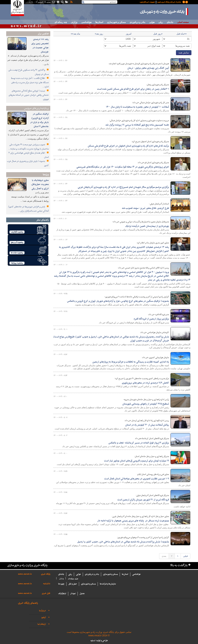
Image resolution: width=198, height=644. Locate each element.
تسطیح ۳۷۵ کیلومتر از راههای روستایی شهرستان (146, 404)
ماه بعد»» (75, 34)
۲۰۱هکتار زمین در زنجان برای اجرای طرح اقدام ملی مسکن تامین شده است (133, 89)
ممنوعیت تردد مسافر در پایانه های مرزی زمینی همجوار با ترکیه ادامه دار (133, 521)
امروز (129, 34)
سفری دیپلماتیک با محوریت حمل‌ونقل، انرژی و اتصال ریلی (40, 184)
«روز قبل (158, 34)
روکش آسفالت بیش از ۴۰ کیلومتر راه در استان (147, 425)
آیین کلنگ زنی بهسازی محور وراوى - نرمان (148, 68)
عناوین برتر (43, 34)
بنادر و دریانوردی (137, 22)
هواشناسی (86, 22)
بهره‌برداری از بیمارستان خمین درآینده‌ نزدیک (147, 226)
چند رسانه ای (61, 22)
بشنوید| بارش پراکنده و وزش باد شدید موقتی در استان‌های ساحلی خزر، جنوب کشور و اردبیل (123, 542)
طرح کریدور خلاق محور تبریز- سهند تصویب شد (145, 208)
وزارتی (74, 22)
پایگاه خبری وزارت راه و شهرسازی (164, 12)
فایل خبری (46, 593)
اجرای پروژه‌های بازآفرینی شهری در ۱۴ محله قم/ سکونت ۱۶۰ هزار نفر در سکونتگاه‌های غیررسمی (123, 167)
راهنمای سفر (42, 220)
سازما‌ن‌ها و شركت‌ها (108, 584)
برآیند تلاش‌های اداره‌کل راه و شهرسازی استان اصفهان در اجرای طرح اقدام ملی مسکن (128, 146)
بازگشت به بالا (179, 565)
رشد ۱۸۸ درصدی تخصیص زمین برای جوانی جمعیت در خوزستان (40, 46)
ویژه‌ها (46, 175)
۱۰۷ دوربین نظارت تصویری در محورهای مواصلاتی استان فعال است (137, 479)
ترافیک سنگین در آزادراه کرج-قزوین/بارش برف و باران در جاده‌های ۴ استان (39, 120)
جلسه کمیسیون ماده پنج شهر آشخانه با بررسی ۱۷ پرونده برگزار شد (137, 125)
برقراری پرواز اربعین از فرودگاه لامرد (151, 319)
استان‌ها (99, 22)
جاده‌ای (170, 22)
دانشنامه (47, 584)
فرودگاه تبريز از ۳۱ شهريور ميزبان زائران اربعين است (143, 500)
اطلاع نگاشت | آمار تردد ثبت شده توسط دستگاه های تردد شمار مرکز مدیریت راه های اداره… (30, 82)
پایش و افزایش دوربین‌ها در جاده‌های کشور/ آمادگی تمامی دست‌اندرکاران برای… (28, 209)
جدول (82, 594)
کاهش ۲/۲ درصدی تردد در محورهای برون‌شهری (145, 383)
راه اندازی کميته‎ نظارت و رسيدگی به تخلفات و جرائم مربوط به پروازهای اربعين (131, 362)
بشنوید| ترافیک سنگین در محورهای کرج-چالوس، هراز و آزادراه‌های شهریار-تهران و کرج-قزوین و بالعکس (118, 301)
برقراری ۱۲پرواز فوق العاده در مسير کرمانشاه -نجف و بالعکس (139, 443)
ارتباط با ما (42, 624)
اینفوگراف (62, 594)
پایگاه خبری (46, 574)
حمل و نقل (73, 584)
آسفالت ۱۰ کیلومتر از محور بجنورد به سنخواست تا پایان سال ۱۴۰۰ (137, 107)
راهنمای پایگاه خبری (28, 603)
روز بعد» (99, 34)
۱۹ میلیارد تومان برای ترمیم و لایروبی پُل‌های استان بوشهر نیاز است (137, 461)
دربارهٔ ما (42, 611)
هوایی (152, 22)
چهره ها (61, 584)
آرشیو (44, 617)
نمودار (73, 594)
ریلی (161, 22)
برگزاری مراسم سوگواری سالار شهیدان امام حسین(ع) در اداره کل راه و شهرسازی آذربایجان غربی (123, 187)
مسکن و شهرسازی (116, 22)
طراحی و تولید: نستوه (99, 641)
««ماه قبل (182, 34)
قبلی (185, 556)
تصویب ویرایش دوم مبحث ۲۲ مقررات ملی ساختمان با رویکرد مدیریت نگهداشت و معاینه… (29, 147)
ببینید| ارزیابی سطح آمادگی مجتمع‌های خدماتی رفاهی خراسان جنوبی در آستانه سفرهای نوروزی (29, 95)
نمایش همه (184, 53)
